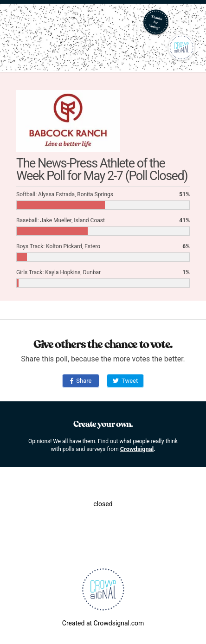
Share (81, 381)
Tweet (125, 381)
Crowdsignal (137, 449)
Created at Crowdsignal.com (103, 623)
